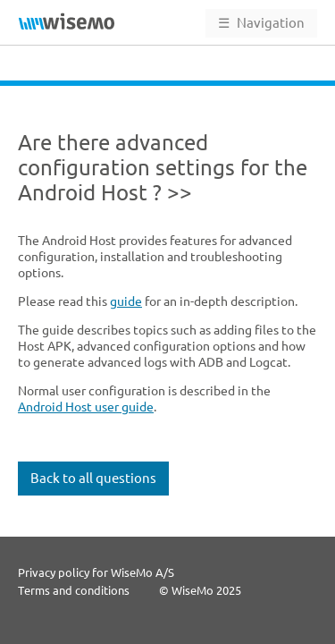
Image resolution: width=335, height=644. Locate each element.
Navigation (261, 23)
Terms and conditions (74, 590)
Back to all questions (93, 460)
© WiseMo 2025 (200, 590)
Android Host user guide (86, 389)
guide (126, 284)
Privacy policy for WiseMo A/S (96, 572)
